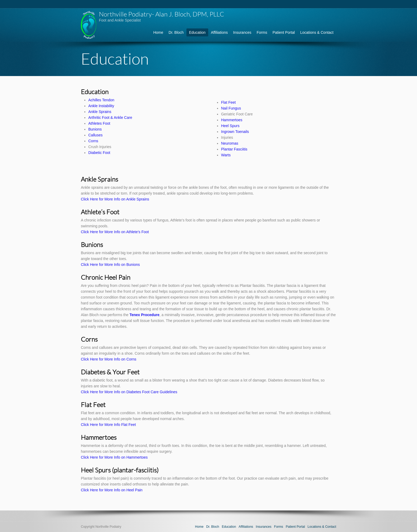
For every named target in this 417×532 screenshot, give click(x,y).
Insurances (242, 32)
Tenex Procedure (145, 315)
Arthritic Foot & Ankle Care (110, 118)
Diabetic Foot (99, 153)
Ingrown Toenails (235, 132)
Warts (226, 155)
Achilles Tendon (101, 100)
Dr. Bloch (176, 32)
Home (158, 32)
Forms (262, 32)
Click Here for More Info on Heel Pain (112, 490)
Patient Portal (284, 32)
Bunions (95, 129)
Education (197, 32)
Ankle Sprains (100, 112)
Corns (93, 141)
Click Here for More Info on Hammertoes (114, 457)
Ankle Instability (101, 106)
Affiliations (219, 32)
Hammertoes (232, 120)
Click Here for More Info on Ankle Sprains (115, 199)
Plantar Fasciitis (234, 149)
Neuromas (230, 143)
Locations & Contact (317, 32)
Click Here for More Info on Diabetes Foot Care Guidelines (129, 392)
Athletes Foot (99, 123)
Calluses (95, 135)
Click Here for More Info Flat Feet (108, 425)
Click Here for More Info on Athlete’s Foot (115, 232)
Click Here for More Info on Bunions (110, 265)
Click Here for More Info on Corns (109, 359)
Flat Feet (228, 102)
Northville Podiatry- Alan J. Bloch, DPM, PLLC (162, 14)
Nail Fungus (231, 108)
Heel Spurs (230, 126)
